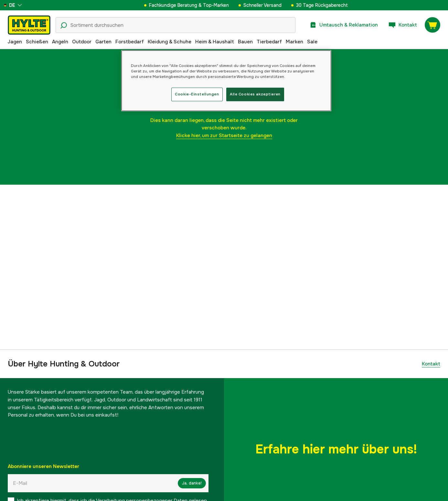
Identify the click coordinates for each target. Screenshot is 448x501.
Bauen (245, 42)
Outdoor (82, 42)
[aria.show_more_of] (24, 5)
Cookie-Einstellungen (197, 94)
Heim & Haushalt (215, 42)
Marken (294, 42)
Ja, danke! (192, 483)
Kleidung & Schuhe (170, 42)
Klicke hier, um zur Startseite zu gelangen (224, 136)
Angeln (60, 42)
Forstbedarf (130, 42)
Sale (312, 42)
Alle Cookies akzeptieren (255, 94)
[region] (226, 81)
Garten (103, 42)
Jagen (15, 42)
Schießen (37, 42)
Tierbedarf (269, 42)
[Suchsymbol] (64, 26)
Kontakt (431, 364)
